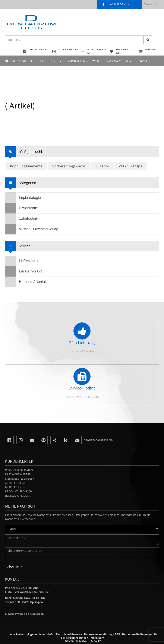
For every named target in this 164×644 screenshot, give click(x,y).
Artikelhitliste (16, 483)
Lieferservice (22, 261)
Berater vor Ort (24, 271)
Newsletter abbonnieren (25, 614)
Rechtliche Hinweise (69, 634)
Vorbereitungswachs (69, 166)
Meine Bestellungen (20, 479)
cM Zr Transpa (131, 166)
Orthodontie (51, 61)
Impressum (97, 638)
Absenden (15, 566)
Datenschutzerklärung (98, 634)
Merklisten (13, 487)
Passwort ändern (18, 474)
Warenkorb (148, 52)
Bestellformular (18, 496)
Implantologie (24, 61)
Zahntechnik (77, 61)
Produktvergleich (19, 491)
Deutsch (150, 4)
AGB (117, 634)
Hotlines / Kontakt (27, 282)
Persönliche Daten (19, 470)
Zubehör (102, 166)
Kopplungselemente (26, 166)
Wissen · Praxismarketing (112, 61)
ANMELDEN (118, 4)
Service (143, 61)
